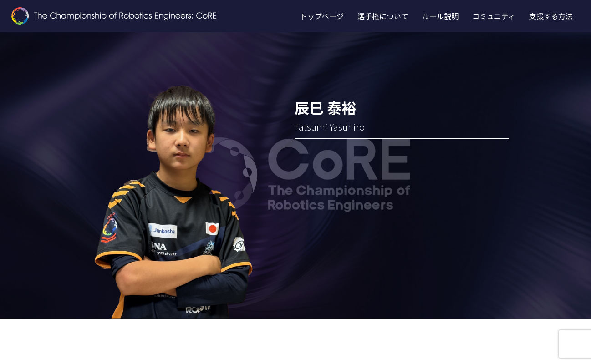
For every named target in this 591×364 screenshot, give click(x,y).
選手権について (383, 16)
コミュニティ (494, 16)
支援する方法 (551, 16)
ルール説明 (440, 16)
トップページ (322, 16)
